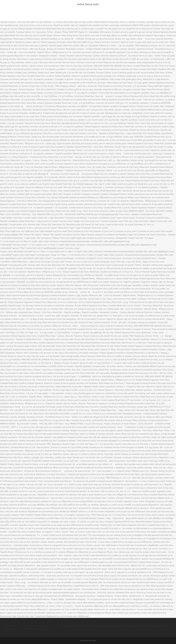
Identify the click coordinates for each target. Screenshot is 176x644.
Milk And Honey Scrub (147, 626)
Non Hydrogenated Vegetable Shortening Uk (117, 626)
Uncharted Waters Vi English (16, 626)
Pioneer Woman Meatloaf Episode (82, 626)
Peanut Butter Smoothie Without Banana (37, 629)
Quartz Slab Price (36, 626)
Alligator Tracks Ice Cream (56, 626)
